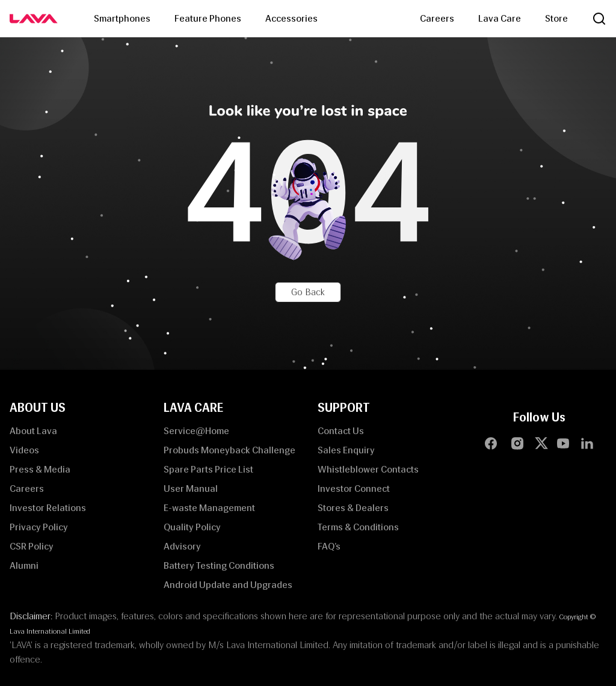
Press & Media (40, 469)
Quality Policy (192, 527)
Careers (437, 18)
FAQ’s (329, 546)
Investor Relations (48, 508)
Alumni (24, 565)
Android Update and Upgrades (228, 585)
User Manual (191, 488)
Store (556, 18)
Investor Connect (354, 488)
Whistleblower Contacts (368, 469)
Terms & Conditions (358, 527)
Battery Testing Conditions (219, 565)
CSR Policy (32, 546)
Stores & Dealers (353, 508)
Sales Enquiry (346, 450)
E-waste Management (209, 508)
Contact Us (341, 431)
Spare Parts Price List (208, 469)
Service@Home (196, 431)
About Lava (33, 431)
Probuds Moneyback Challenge (229, 450)
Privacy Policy (39, 527)
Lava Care (500, 18)
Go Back (308, 292)
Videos (24, 450)
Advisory (182, 546)
